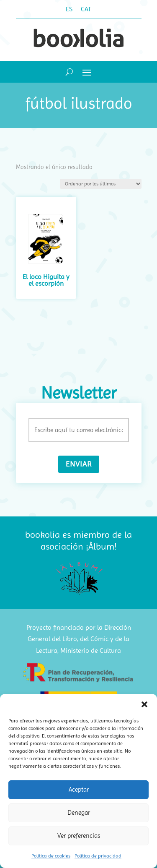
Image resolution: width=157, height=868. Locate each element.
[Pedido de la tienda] (101, 184)
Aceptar (79, 790)
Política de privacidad (98, 856)
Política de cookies (51, 856)
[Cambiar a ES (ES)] (69, 9)
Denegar (79, 813)
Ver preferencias (79, 836)
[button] (144, 704)
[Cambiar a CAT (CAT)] (86, 9)
